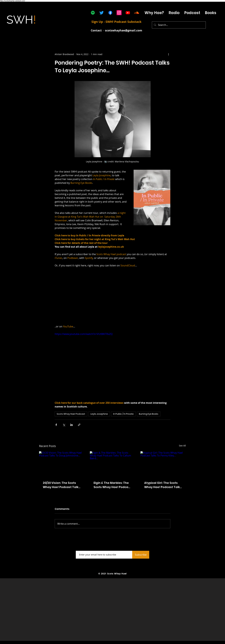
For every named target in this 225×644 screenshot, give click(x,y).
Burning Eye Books (149, 414)
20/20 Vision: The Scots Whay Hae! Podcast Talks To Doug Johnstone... (61, 485)
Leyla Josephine (99, 414)
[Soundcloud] (137, 13)
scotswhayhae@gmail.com (124, 30)
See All (182, 446)
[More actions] (168, 54)
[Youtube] (128, 13)
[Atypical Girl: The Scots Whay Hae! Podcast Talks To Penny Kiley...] (163, 464)
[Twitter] (102, 13)
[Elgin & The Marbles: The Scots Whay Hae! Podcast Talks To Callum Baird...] (113, 464)
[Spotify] (93, 13)
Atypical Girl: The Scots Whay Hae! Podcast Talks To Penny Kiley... (163, 485)
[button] (192, 13)
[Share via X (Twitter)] (64, 425)
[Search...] (179, 25)
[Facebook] (110, 13)
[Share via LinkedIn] (71, 425)
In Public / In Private (123, 414)
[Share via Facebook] (56, 425)
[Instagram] (119, 13)
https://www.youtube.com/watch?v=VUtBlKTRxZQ (84, 334)
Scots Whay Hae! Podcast (71, 414)
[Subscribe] (141, 555)
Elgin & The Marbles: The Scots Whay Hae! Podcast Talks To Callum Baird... (112, 485)
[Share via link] (79, 425)
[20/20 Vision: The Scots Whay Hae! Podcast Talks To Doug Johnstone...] (62, 464)
